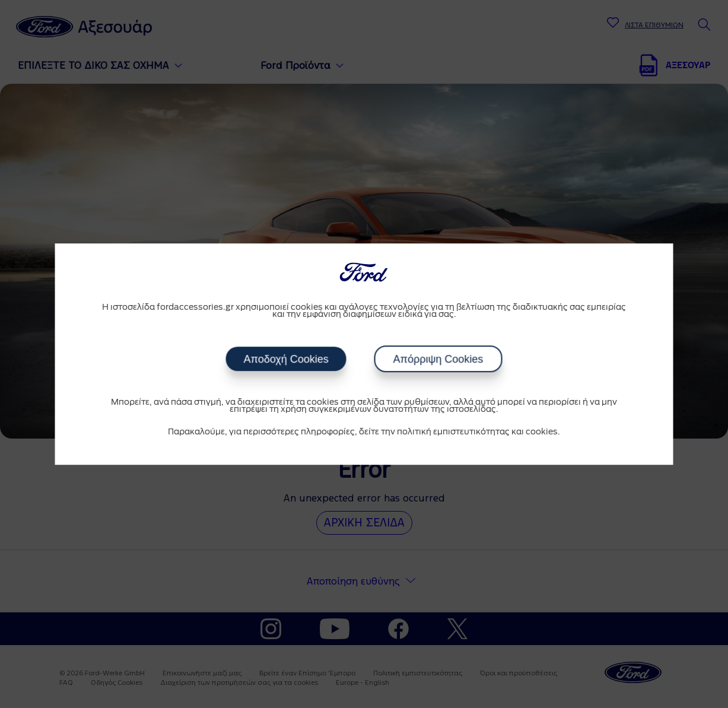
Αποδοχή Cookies (286, 359)
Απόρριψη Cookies (438, 359)
